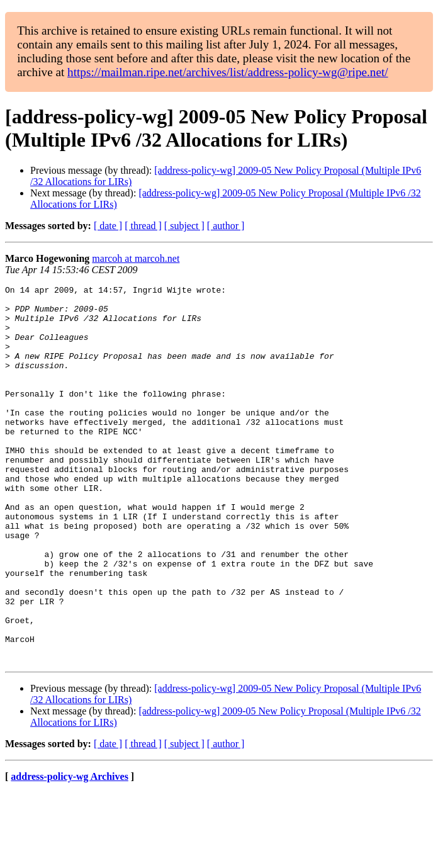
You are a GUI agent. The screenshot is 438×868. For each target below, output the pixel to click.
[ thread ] (143, 226)
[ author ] (226, 226)
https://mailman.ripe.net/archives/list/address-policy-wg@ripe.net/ (228, 72)
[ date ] (108, 226)
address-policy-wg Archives (70, 852)
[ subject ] (184, 226)
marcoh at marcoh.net (136, 258)
